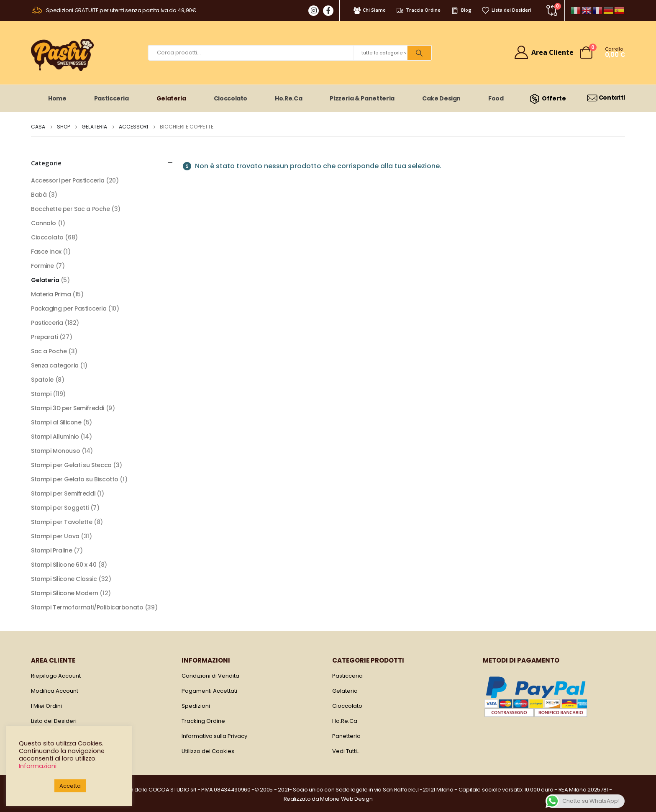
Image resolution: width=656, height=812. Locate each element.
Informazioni (38, 766)
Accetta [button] (70, 786)
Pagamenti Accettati (209, 691)
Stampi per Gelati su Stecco (71, 465)
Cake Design (441, 98)
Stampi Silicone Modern (65, 593)
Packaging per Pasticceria (69, 308)
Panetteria (346, 736)
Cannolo (44, 223)
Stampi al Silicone (56, 422)
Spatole (42, 380)
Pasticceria (111, 98)
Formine (42, 266)
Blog (461, 10)
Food (496, 98)
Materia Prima (51, 294)
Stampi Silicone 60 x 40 (64, 565)
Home (57, 98)
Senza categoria (55, 365)
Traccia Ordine (418, 10)
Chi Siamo (369, 10)
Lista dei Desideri (506, 10)
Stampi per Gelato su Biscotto (75, 479)
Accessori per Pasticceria (68, 180)
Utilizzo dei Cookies (208, 751)
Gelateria (171, 98)
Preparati (44, 337)
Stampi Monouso (55, 451)
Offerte (547, 98)
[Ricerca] (419, 53)
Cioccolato (231, 98)
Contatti (606, 98)
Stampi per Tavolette (62, 522)
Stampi (41, 394)
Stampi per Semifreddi (63, 493)
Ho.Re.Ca (288, 98)
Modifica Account (55, 691)
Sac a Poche (49, 351)
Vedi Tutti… (346, 751)
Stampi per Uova (55, 536)
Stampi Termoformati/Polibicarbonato (87, 607)
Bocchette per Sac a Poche (70, 209)
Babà (39, 195)
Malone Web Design (346, 799)
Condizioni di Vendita (210, 676)
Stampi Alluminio (55, 437)
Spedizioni (196, 706)
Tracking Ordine (203, 721)
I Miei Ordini (46, 706)
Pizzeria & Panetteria (362, 98)
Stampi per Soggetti (60, 508)
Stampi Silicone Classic (64, 579)
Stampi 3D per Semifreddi (68, 408)
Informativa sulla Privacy (214, 736)
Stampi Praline (51, 550)
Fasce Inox (46, 252)
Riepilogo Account (56, 676)
